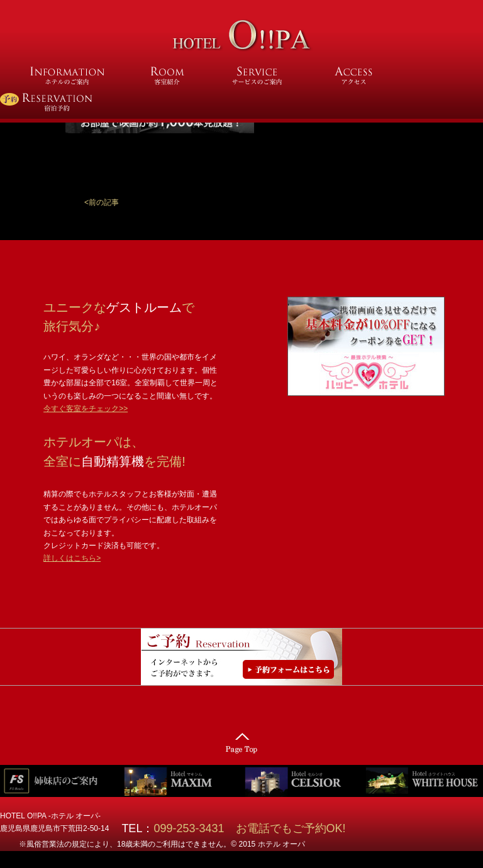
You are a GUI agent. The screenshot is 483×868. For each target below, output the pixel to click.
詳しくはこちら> (72, 558)
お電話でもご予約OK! (291, 828)
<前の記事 (102, 202)
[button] (102, 202)
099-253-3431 (194, 828)
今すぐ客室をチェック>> (86, 409)
